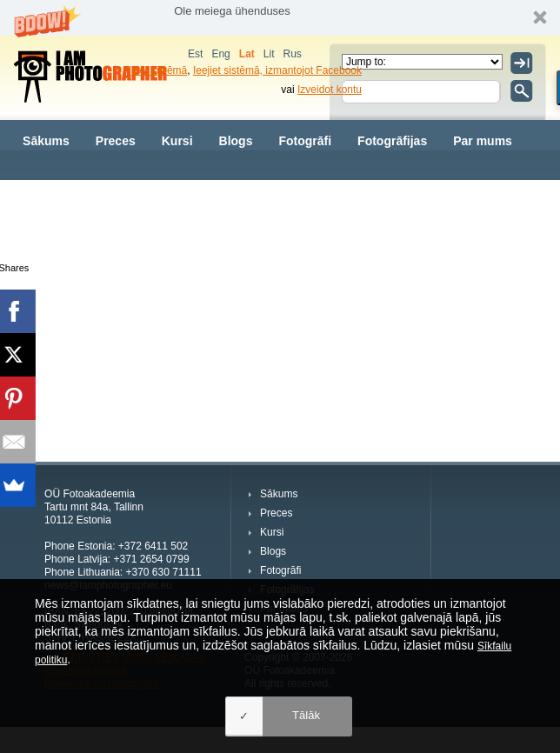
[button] (280, 18)
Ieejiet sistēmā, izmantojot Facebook (277, 70)
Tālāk (306, 715)
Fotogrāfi (305, 141)
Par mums (483, 141)
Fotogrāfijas (392, 141)
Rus (292, 54)
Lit (269, 54)
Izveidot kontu (330, 90)
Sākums (46, 141)
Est (195, 54)
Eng (220, 54)
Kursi (177, 141)
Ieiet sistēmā (158, 70)
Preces (116, 141)
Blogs (236, 141)
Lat (247, 54)
